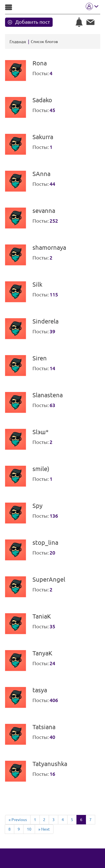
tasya (40, 690)
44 (52, 184)
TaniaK (42, 616)
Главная (18, 42)
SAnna (41, 174)
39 (52, 331)
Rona (40, 63)
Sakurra (43, 137)
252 (54, 221)
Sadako (42, 100)
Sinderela (46, 321)
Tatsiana (44, 727)
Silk (37, 284)
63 (52, 405)
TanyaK (42, 653)
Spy (38, 506)
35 (52, 626)
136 (54, 516)
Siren (40, 358)
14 (52, 368)
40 (52, 737)
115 (54, 294)
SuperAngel (49, 579)
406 (54, 700)
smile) (41, 469)
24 (52, 663)
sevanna (44, 211)
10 (29, 829)
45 (52, 110)
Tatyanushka (50, 764)
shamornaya (49, 248)
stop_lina (45, 543)
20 (52, 553)
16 (52, 774)
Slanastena (48, 395)
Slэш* (41, 432)
